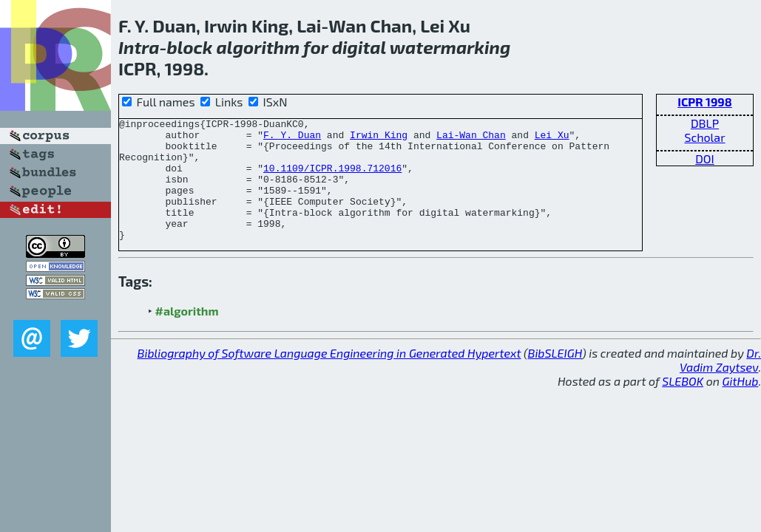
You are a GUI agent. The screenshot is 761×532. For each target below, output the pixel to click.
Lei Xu (552, 139)
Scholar (704, 137)
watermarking (450, 47)
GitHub (741, 405)
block (189, 47)
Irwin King (379, 139)
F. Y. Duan (292, 139)
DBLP (705, 123)
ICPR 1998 (705, 102)
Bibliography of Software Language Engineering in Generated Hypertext (329, 377)
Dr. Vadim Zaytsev (720, 384)
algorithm (258, 47)
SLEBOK (683, 405)
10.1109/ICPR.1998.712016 (332, 179)
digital (359, 47)
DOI (705, 158)
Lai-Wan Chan (471, 139)
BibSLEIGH (555, 377)
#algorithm (187, 335)
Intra (139, 47)
